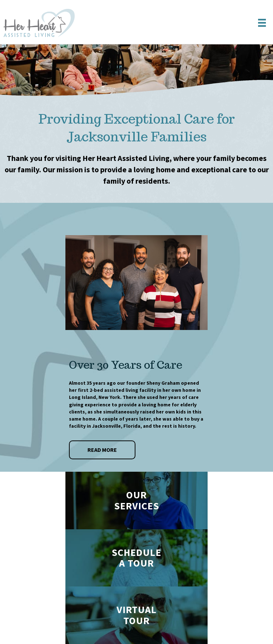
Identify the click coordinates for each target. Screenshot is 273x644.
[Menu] (262, 23)
